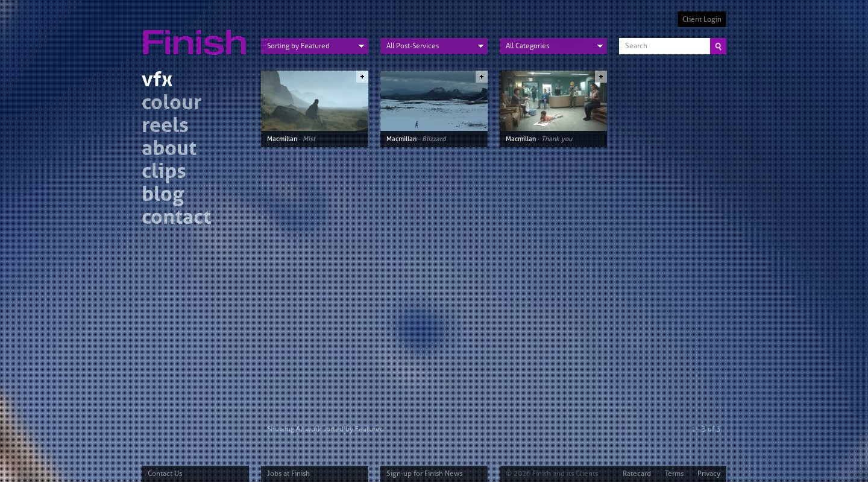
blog (163, 196)
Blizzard (434, 139)
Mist (309, 139)
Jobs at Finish (288, 474)
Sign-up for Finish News (424, 474)
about (169, 150)
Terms (674, 474)
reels (165, 127)
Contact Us (165, 474)
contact (176, 219)
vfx (157, 81)
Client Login (702, 19)
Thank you (557, 139)
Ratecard (637, 474)
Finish (198, 35)
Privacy (709, 474)
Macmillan (282, 139)
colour (172, 104)
